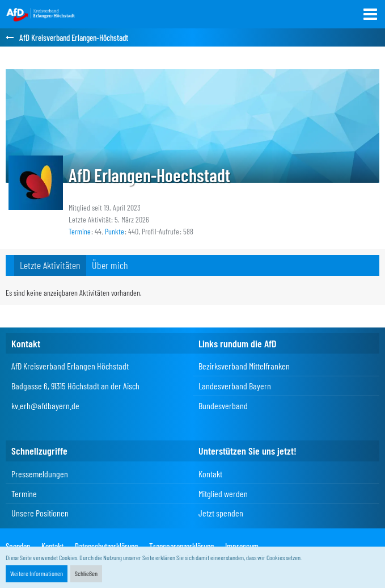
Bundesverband (223, 406)
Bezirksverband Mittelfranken (244, 366)
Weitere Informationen (37, 573)
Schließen (86, 573)
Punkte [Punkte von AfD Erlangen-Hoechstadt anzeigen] (115, 231)
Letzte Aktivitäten (50, 265)
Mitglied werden (223, 493)
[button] (370, 14)
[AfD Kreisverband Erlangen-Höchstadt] (41, 14)
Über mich (110, 265)
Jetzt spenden (221, 513)
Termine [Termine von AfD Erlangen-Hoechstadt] (80, 231)
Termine (24, 493)
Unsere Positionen (40, 513)
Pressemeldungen (40, 474)
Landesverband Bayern (235, 386)
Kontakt (210, 474)
